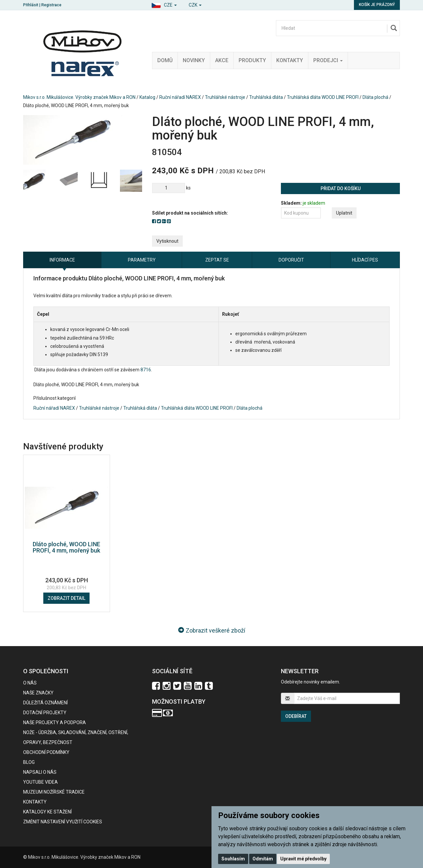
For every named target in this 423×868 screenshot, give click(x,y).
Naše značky (38, 693)
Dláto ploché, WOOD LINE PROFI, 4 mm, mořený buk (66, 547)
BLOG (29, 762)
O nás (30, 683)
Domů (165, 60)
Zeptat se (217, 260)
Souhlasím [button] (233, 859)
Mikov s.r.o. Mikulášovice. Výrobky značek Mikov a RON (79, 97)
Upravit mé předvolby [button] (303, 859)
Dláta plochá (375, 97)
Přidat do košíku (341, 188)
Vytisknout (167, 241)
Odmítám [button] (263, 859)
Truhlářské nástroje (225, 97)
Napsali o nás (40, 772)
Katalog (147, 97)
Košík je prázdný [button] (377, 5)
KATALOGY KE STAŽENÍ (47, 812)
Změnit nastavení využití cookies (63, 822)
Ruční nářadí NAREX (180, 97)
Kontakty (290, 60)
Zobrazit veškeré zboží (212, 630)
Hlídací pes (365, 260)
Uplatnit (344, 213)
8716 (146, 370)
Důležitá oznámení (45, 703)
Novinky (194, 60)
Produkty (252, 60)
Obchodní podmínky (46, 752)
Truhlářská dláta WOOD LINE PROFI (323, 97)
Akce (222, 60)
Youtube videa (40, 782)
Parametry (142, 260)
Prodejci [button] (328, 60)
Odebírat (296, 716)
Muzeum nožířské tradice (54, 792)
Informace (62, 260)
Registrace (51, 5)
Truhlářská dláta (266, 97)
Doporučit (291, 260)
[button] (164, 4)
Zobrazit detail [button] (66, 598)
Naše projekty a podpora (55, 723)
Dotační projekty (45, 713)
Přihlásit (31, 5)
